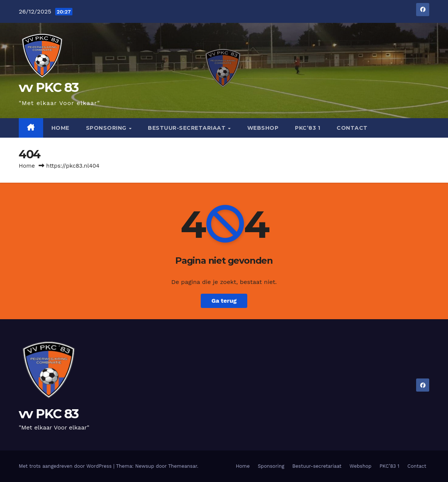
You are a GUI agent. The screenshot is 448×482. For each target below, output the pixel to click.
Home (60, 128)
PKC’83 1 (307, 128)
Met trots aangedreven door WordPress (66, 466)
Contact (352, 128)
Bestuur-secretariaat (188, 128)
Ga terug (224, 301)
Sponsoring (107, 128)
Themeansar (183, 466)
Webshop (263, 128)
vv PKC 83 (49, 87)
